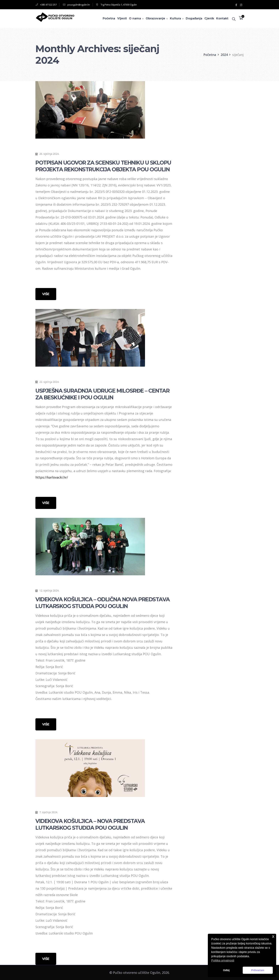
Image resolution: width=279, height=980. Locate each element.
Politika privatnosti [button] (223, 961)
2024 (224, 55)
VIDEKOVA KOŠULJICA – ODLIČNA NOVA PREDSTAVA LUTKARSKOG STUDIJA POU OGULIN (103, 603)
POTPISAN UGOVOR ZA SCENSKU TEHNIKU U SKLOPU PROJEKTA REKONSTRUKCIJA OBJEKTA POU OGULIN (103, 166)
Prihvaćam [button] (258, 970)
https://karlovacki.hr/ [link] (52, 477)
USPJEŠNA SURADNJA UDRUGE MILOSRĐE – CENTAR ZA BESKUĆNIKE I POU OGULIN (102, 394)
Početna (210, 55)
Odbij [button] (226, 970)
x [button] (273, 936)
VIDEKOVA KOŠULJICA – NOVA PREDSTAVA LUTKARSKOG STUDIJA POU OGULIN (90, 824)
